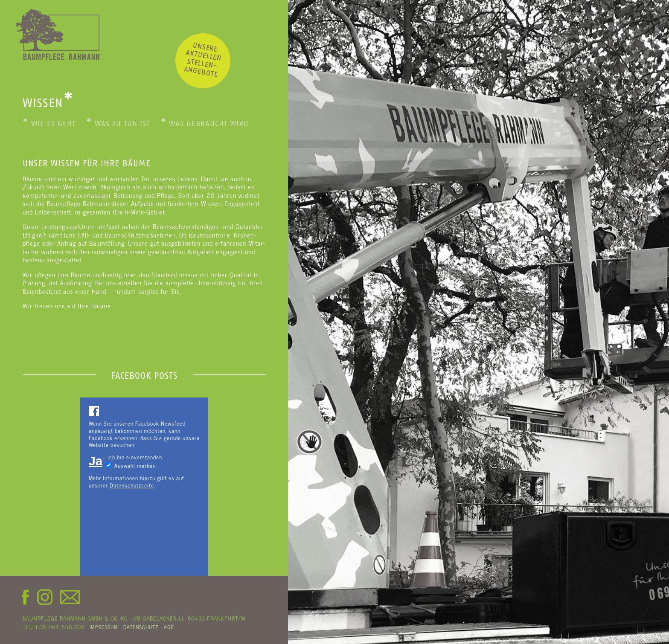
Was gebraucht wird (205, 124)
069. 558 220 (67, 627)
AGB (169, 627)
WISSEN (48, 103)
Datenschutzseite (132, 485)
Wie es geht (49, 124)
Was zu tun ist (118, 124)
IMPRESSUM (104, 627)
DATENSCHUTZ (141, 627)
